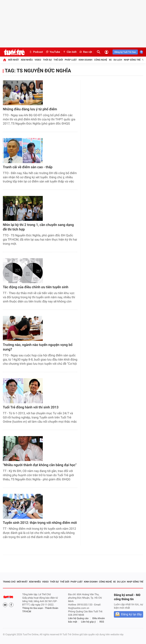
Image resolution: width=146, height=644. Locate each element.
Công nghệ (101, 60)
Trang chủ (9, 582)
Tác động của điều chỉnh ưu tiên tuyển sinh (36, 287)
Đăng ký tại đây (131, 614)
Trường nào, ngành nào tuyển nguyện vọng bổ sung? (38, 347)
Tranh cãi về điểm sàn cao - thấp (28, 167)
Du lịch (118, 60)
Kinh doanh (86, 60)
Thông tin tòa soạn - (34, 608)
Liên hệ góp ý (88, 622)
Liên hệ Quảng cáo (78, 618)
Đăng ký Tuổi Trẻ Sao (125, 52)
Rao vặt (85, 52)
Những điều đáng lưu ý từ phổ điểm (30, 109)
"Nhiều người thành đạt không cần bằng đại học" (40, 465)
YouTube (53, 52)
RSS (102, 622)
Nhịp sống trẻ (132, 60)
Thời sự (47, 60)
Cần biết (70, 52)
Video (38, 60)
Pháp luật (71, 60)
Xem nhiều (27, 60)
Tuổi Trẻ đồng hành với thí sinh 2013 (31, 407)
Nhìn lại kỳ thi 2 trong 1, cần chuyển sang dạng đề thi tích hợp (38, 227)
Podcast (36, 52)
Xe (110, 60)
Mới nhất (14, 60)
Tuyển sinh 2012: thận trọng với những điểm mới (40, 523)
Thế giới (58, 60)
